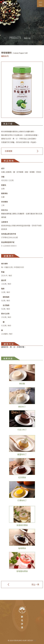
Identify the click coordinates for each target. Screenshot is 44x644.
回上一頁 (35, 584)
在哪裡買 (9, 151)
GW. (35, 640)
